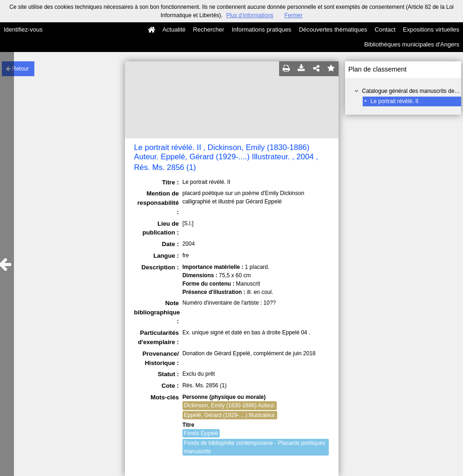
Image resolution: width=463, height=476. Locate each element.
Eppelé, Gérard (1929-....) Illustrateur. (230, 415)
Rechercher (209, 29)
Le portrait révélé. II (395, 101)
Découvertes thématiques (333, 29)
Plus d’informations (250, 15)
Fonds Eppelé (201, 433)
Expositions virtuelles (431, 29)
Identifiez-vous (23, 29)
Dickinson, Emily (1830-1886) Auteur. (230, 405)
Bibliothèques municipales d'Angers (412, 44)
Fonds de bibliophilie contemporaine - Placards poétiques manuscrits (255, 447)
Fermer (294, 15)
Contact (385, 29)
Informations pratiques (262, 29)
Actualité (174, 29)
